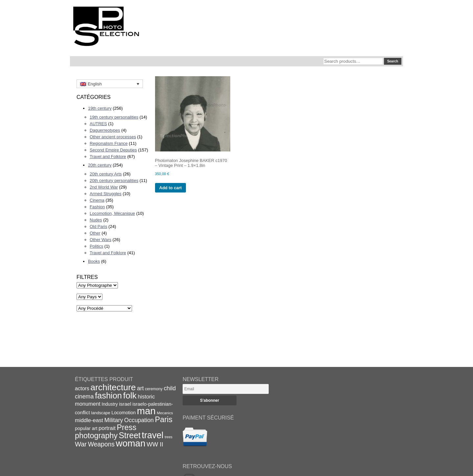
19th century (100, 108)
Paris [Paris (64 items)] (164, 419)
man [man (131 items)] (146, 411)
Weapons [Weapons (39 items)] (101, 444)
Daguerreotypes (105, 130)
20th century (100, 165)
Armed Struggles (106, 194)
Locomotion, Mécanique (112, 213)
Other (95, 233)
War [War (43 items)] (81, 444)
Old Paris (98, 227)
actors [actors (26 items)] (82, 388)
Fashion (97, 207)
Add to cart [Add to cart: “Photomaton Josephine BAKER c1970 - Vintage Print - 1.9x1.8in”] (171, 188)
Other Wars (101, 240)
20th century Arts (106, 174)
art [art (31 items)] (140, 388)
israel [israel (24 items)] (125, 404)
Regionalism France (109, 143)
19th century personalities (114, 117)
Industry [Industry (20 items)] (110, 404)
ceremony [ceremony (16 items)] (154, 389)
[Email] (226, 389)
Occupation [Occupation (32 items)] (139, 420)
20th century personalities (114, 181)
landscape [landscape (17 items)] (101, 413)
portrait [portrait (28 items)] (107, 428)
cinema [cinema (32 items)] (84, 397)
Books (94, 261)
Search (393, 61)
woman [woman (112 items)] (131, 443)
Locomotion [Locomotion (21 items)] (124, 413)
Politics (96, 246)
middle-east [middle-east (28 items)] (89, 420)
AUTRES (98, 124)
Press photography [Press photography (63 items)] (106, 431)
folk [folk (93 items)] (130, 396)
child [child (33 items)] (170, 388)
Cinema (97, 200)
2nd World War (104, 187)
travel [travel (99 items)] (153, 435)
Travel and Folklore (108, 157)
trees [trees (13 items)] (169, 437)
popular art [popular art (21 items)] (86, 428)
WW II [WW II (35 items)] (155, 444)
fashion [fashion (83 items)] (108, 396)
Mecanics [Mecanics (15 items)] (165, 413)
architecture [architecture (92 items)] (113, 387)
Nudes (96, 220)
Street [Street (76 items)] (130, 435)
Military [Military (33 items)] (114, 420)
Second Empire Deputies (113, 150)
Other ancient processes (113, 137)
